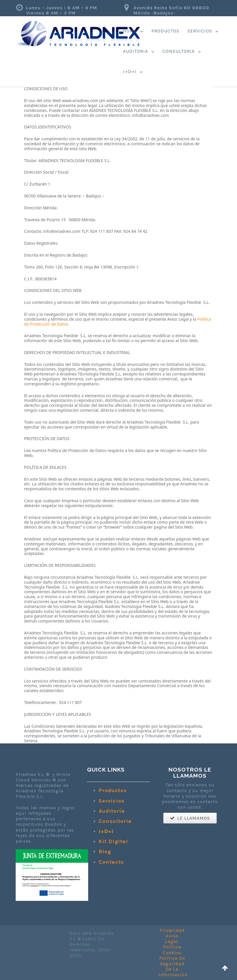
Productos (165, 31)
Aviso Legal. (172, 939)
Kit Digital (113, 841)
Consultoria (179, 51)
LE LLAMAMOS (190, 818)
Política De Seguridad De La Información (173, 967)
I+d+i (130, 71)
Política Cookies (172, 950)
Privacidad (172, 930)
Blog (105, 852)
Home (130, 31)
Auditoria (135, 51)
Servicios (200, 31)
